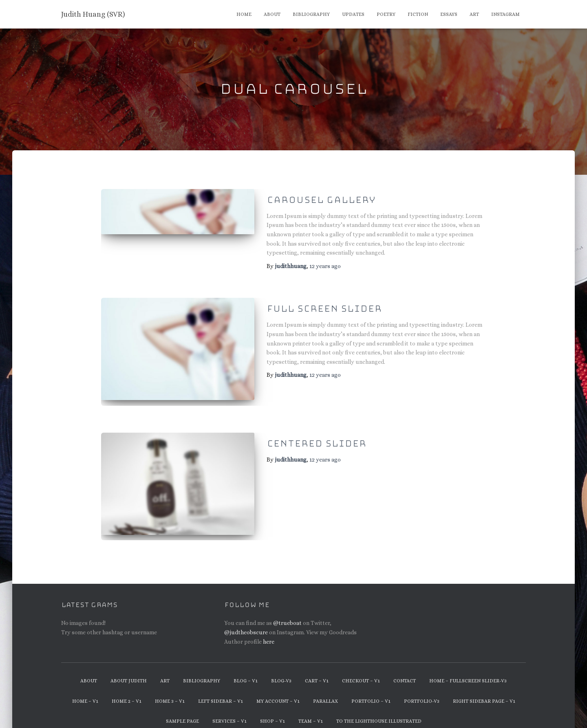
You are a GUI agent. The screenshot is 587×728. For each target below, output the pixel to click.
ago (325, 266)
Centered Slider (316, 438)
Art (474, 14)
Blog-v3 (281, 670)
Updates (353, 14)
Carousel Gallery (321, 200)
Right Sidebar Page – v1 (484, 690)
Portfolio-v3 (422, 690)
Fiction (418, 14)
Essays (449, 14)
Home (244, 14)
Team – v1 (311, 710)
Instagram (505, 14)
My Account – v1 (278, 690)
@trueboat (287, 612)
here (269, 631)
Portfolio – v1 (371, 690)
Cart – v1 (317, 670)
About (272, 14)
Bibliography (311, 14)
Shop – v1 (273, 710)
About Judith (129, 670)
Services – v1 (230, 710)
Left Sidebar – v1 (221, 690)
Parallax (325, 690)
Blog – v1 (246, 670)
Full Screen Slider (324, 309)
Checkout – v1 (361, 670)
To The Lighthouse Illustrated (379, 710)
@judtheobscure (246, 622)
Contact (405, 670)
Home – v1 (85, 690)
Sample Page (182, 710)
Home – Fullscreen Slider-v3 (468, 670)
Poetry (386, 14)
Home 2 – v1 (127, 690)
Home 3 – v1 (170, 690)
